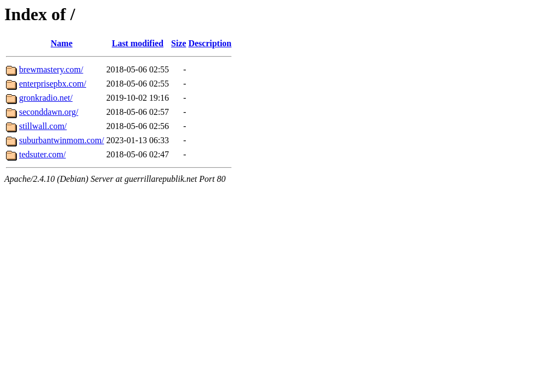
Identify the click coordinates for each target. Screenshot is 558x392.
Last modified (138, 43)
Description (210, 43)
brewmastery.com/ (51, 69)
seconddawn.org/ (49, 112)
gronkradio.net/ (46, 98)
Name (62, 43)
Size (179, 43)
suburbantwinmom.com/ (62, 140)
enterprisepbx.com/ (53, 84)
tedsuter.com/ (43, 154)
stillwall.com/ (43, 126)
